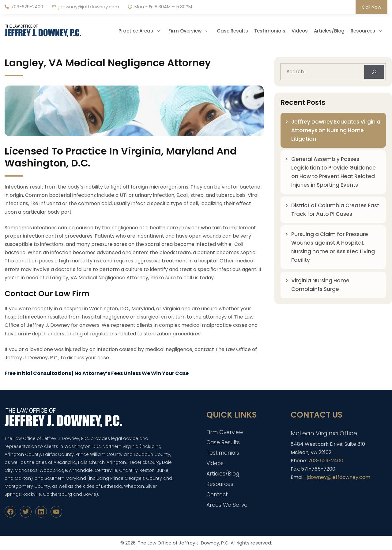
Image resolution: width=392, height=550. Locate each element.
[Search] (374, 72)
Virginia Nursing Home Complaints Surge (320, 285)
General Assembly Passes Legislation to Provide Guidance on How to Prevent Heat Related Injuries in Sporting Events (334, 172)
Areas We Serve (227, 505)
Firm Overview (191, 31)
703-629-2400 (27, 7)
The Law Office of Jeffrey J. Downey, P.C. (184, 543)
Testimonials (270, 31)
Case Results (232, 31)
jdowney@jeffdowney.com (89, 7)
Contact (217, 495)
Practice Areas (142, 31)
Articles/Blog (329, 31)
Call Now (371, 7)
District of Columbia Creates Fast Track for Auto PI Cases (335, 210)
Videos (300, 31)
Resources (369, 31)
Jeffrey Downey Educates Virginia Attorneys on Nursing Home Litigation (336, 130)
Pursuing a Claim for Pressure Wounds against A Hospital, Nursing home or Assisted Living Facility (333, 247)
